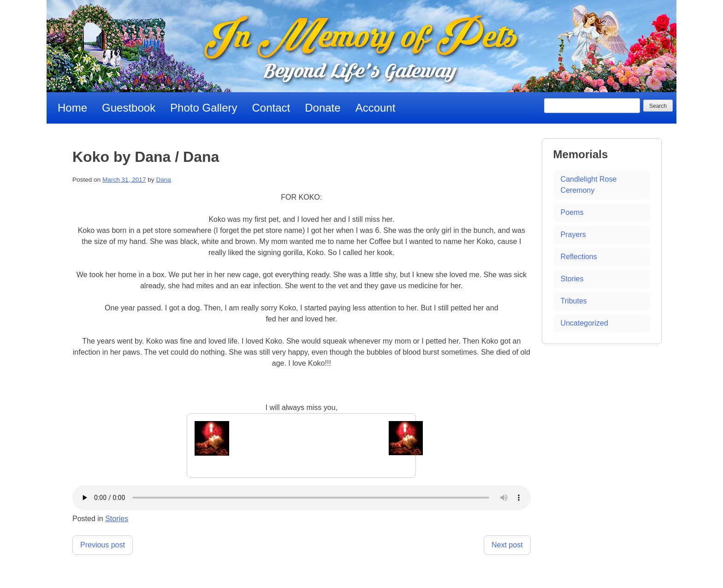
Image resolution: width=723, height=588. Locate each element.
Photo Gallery (204, 108)
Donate (323, 108)
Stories (117, 519)
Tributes (574, 301)
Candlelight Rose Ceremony (589, 185)
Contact (271, 108)
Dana (163, 180)
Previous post (103, 545)
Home (72, 108)
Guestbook (129, 108)
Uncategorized (584, 323)
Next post (507, 545)
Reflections (579, 257)
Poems (572, 212)
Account (376, 108)
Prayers (573, 235)
